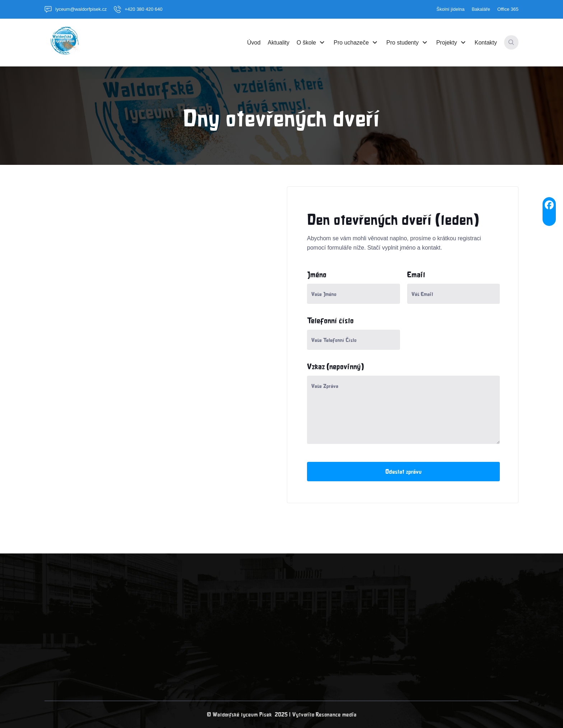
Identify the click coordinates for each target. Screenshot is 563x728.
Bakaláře (481, 9)
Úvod (254, 42)
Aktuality (279, 42)
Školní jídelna (451, 9)
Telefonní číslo (330, 320)
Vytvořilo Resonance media (324, 715)
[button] (311, 42)
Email (416, 274)
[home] (62, 42)
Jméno (317, 274)
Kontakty (486, 42)
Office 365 (508, 9)
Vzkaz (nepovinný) (336, 366)
